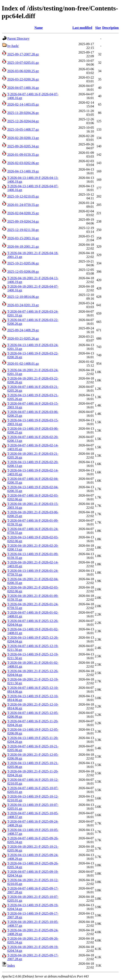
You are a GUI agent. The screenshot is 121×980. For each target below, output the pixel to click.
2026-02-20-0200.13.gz (23, 138)
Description (110, 28)
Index (11, 965)
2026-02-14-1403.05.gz (23, 104)
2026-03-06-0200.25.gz (23, 71)
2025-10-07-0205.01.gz (23, 63)
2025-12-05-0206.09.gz (23, 272)
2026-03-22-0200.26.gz (23, 79)
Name (39, 28)
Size (98, 28)
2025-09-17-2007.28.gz (23, 54)
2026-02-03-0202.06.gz (23, 163)
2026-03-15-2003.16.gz (23, 238)
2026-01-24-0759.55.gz (23, 205)
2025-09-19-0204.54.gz (23, 221)
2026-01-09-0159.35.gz (23, 155)
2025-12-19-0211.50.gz (23, 230)
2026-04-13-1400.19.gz (23, 171)
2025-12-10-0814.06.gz (23, 297)
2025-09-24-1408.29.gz (23, 330)
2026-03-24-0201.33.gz (23, 305)
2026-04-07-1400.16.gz (23, 88)
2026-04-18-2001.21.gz (23, 247)
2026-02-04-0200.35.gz (23, 213)
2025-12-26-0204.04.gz (23, 121)
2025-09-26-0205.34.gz (23, 146)
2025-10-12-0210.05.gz (23, 196)
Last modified (82, 28)
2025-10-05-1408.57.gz (23, 129)
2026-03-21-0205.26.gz (23, 338)
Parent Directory (18, 39)
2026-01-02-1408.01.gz (23, 364)
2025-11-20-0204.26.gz (23, 113)
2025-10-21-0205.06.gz (23, 263)
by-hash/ (13, 46)
